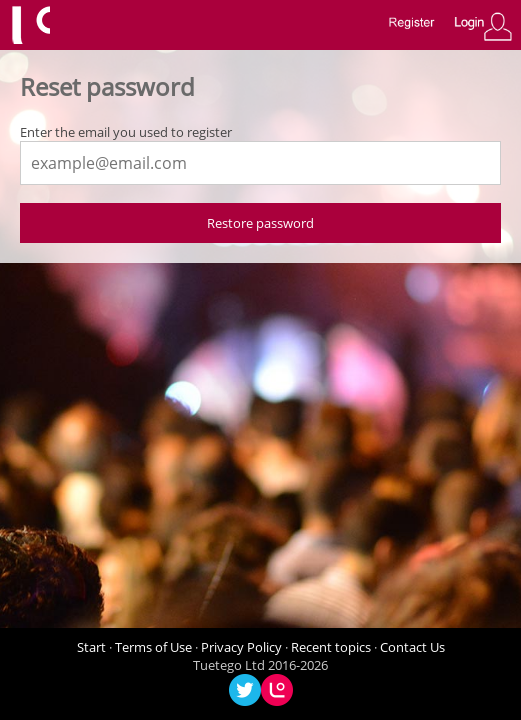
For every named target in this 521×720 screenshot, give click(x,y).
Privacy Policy (241, 647)
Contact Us (412, 647)
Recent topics (331, 647)
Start (91, 647)
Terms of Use (153, 647)
